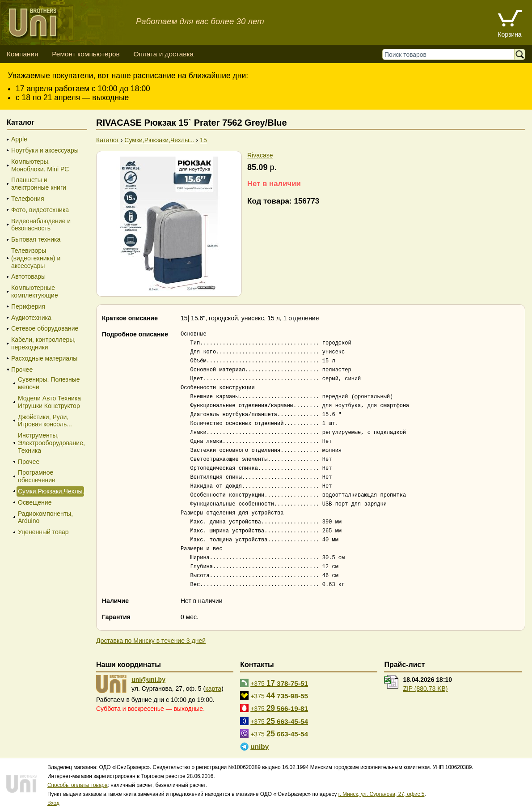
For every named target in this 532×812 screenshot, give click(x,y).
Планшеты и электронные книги (39, 184)
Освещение (35, 502)
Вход (53, 803)
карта (213, 689)
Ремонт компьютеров (86, 54)
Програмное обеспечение (37, 476)
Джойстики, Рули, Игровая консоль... (45, 421)
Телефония (27, 199)
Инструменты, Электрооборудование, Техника (50, 443)
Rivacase (260, 155)
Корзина (509, 34)
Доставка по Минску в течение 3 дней (151, 641)
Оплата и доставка (163, 54)
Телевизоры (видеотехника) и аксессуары (36, 258)
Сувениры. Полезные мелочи (49, 383)
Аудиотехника (31, 318)
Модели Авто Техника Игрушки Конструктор (49, 402)
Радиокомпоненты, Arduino (45, 517)
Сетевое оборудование (45, 328)
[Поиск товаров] (450, 54)
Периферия (28, 306)
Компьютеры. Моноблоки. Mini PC (40, 165)
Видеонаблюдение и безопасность (41, 225)
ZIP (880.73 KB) (425, 689)
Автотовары (28, 276)
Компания (22, 54)
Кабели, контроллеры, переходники (43, 343)
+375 (279, 683)
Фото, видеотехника (40, 210)
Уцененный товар (43, 532)
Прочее (22, 370)
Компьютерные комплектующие (35, 291)
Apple (19, 139)
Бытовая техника (36, 239)
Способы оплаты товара (78, 785)
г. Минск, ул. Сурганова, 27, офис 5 (382, 794)
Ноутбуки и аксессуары (45, 150)
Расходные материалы (44, 358)
